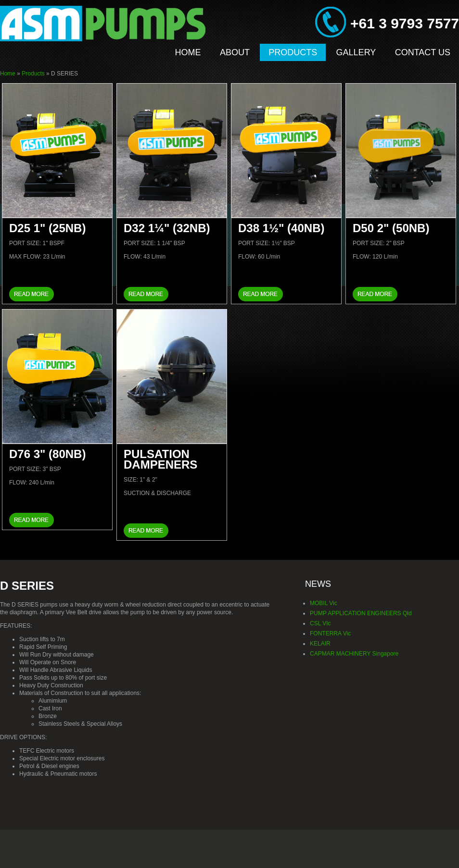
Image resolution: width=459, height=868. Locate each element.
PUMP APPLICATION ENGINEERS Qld (361, 613)
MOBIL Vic (324, 603)
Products (293, 52)
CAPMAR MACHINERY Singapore (354, 654)
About (235, 52)
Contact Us (423, 52)
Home (188, 52)
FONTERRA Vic (330, 633)
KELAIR (320, 644)
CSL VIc (320, 623)
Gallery (356, 52)
